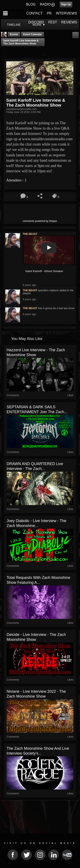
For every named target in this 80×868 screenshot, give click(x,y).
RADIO (45, 4)
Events (14, 34)
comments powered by (40, 221)
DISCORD (36, 22)
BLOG (31, 4)
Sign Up (66, 4)
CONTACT (34, 13)
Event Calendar (33, 34)
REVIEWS (69, 22)
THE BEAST (30, 234)
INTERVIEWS (66, 13)
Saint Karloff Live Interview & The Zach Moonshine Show (21, 42)
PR (49, 13)
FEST (53, 22)
